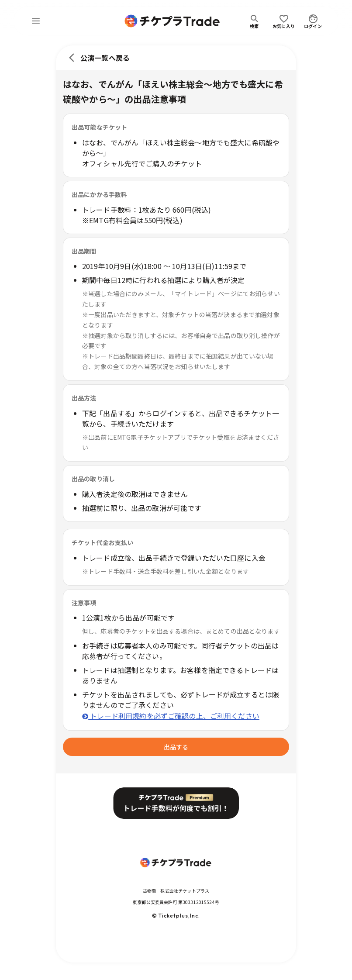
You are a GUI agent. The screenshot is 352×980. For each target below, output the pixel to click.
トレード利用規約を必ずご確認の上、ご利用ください (171, 716)
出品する (176, 747)
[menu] (36, 21)
